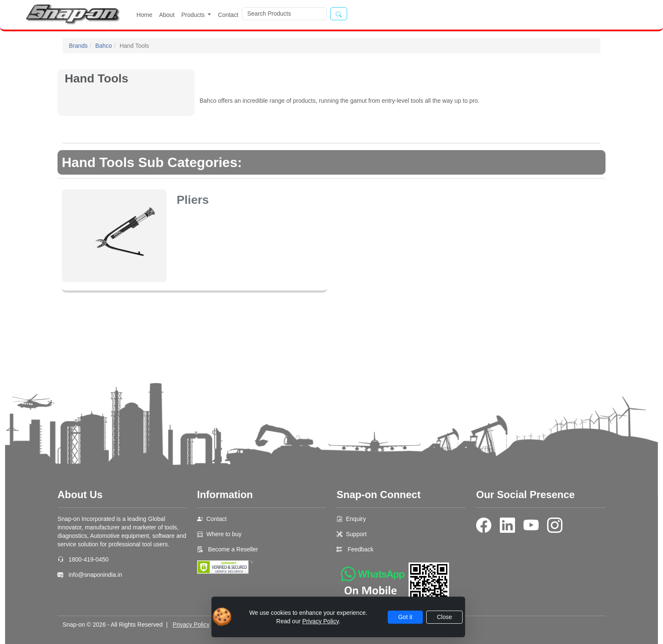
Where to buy (224, 534)
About (167, 15)
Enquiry (356, 519)
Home (144, 15)
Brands (78, 46)
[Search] (284, 14)
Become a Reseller (232, 549)
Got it (405, 617)
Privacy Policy (191, 625)
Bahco (104, 46)
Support (356, 534)
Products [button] (194, 15)
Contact (228, 15)
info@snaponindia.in (95, 575)
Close (444, 617)
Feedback (360, 549)
